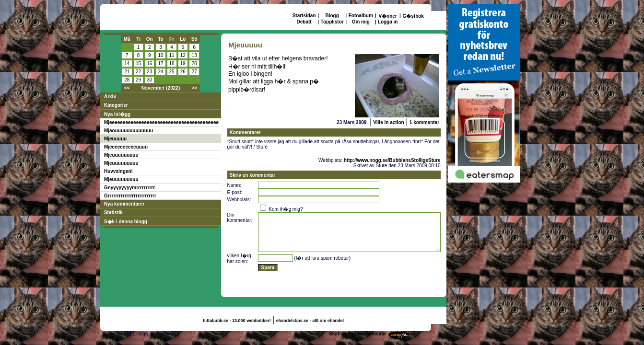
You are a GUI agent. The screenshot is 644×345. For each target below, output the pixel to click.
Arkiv (110, 97)
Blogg (332, 16)
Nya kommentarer (124, 204)
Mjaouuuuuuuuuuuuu (129, 131)
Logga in (388, 22)
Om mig (361, 22)
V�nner (387, 16)
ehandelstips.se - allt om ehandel (310, 321)
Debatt (304, 22)
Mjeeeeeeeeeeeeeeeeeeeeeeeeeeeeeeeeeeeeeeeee (161, 122)
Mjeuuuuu (115, 139)
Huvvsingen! (118, 171)
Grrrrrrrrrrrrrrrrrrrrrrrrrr (130, 196)
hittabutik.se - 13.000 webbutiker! (237, 321)
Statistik (113, 213)
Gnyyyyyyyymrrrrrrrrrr (129, 188)
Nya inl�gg (117, 114)
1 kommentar (424, 122)
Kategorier (116, 105)
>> (194, 88)
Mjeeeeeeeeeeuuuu (126, 147)
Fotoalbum (361, 16)
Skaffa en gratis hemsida (357, 334)
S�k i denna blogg (126, 222)
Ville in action (388, 122)
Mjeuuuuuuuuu (121, 155)
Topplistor (332, 22)
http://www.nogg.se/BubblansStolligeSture (392, 160)
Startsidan (304, 16)
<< (127, 88)
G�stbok (413, 16)
